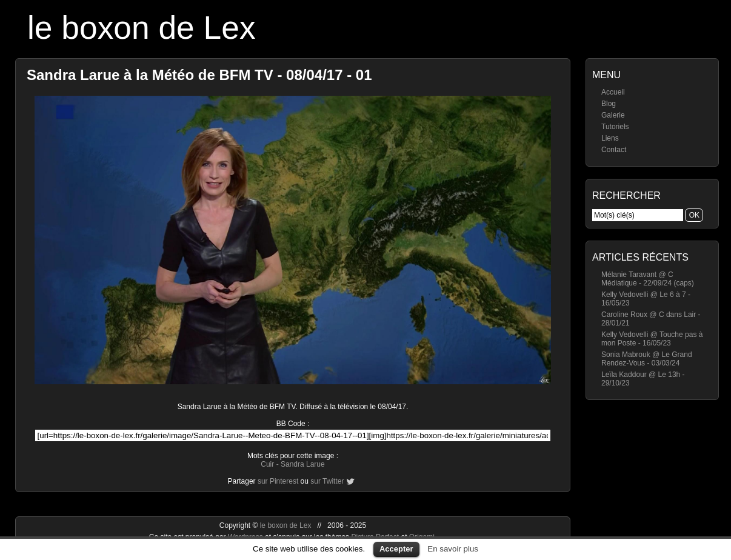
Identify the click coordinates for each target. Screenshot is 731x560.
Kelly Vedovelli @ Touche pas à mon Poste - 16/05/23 (652, 339)
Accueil (613, 92)
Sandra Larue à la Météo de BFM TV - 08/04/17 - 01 (199, 75)
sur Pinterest (278, 481)
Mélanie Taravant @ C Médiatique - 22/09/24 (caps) (648, 279)
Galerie (613, 115)
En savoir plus (453, 549)
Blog (609, 104)
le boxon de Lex (142, 28)
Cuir (267, 464)
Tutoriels (615, 127)
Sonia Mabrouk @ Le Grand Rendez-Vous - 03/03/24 (647, 359)
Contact (614, 150)
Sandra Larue (303, 464)
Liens (610, 138)
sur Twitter (327, 481)
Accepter (396, 549)
